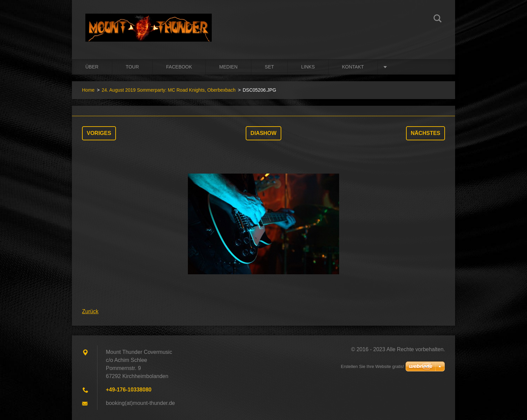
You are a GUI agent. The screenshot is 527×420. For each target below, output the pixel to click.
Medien (228, 67)
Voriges (99, 133)
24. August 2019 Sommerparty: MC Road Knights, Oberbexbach (168, 90)
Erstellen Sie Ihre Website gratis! (372, 366)
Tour (132, 67)
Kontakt (353, 67)
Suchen (438, 19)
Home (88, 90)
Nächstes (425, 133)
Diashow (263, 133)
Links (308, 67)
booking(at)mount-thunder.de (140, 403)
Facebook (179, 67)
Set (269, 67)
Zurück (90, 311)
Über (92, 67)
